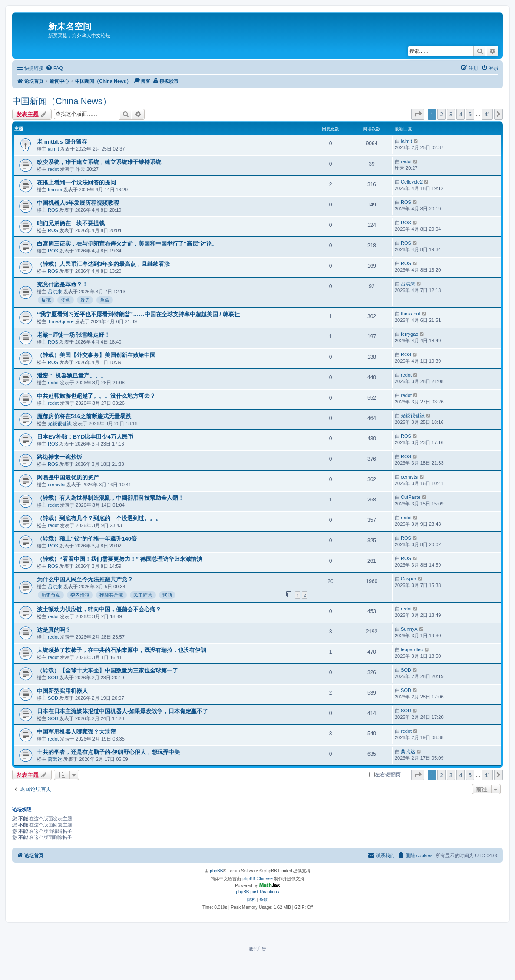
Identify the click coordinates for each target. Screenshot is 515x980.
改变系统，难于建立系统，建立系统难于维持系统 (99, 162)
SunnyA (409, 629)
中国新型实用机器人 (62, 691)
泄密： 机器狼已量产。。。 (72, 375)
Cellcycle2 (412, 182)
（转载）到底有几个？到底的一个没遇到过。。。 (99, 518)
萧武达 (55, 759)
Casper (408, 579)
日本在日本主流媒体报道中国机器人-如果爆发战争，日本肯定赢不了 (122, 711)
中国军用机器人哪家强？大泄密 (76, 732)
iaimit (53, 149)
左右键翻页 (385, 774)
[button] (418, 114)
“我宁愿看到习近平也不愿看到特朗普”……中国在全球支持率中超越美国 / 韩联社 (138, 314)
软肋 (167, 595)
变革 (66, 300)
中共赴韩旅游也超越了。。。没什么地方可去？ (96, 396)
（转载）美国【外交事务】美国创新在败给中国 (96, 355)
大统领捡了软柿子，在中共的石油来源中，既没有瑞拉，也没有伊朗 (122, 650)
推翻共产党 (111, 595)
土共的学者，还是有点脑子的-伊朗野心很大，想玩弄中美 (108, 752)
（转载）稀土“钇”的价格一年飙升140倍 (87, 539)
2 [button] (441, 114)
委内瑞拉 (80, 595)
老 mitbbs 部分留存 (62, 142)
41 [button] (487, 114)
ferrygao (409, 334)
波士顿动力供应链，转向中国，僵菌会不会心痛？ (99, 609)
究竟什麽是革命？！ (62, 284)
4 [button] (461, 114)
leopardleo (412, 649)
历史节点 (51, 595)
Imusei (55, 190)
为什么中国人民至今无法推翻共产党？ (85, 579)
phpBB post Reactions (258, 892)
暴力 (85, 300)
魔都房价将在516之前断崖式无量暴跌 (84, 416)
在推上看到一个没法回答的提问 (76, 182)
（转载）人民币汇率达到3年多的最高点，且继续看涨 (103, 264)
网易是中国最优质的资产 (68, 477)
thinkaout (411, 314)
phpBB (216, 871)
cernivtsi (56, 485)
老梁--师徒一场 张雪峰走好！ (73, 335)
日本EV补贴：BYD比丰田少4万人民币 (85, 437)
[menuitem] (54, 68)
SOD (53, 678)
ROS (53, 210)
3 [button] (451, 114)
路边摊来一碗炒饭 (59, 457)
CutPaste (411, 497)
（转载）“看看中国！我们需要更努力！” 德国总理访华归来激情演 (120, 559)
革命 (105, 300)
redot (53, 169)
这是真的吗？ (54, 630)
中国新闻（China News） (62, 101)
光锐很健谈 (60, 423)
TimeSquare (61, 321)
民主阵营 (143, 595)
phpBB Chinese (257, 879)
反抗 (46, 300)
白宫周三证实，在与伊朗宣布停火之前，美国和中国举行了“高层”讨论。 (127, 244)
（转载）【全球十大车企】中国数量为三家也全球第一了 (107, 670)
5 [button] (470, 114)
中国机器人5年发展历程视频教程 (78, 203)
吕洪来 (55, 292)
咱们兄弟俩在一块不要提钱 (71, 223)
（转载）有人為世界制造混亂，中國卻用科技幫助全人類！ (110, 498)
